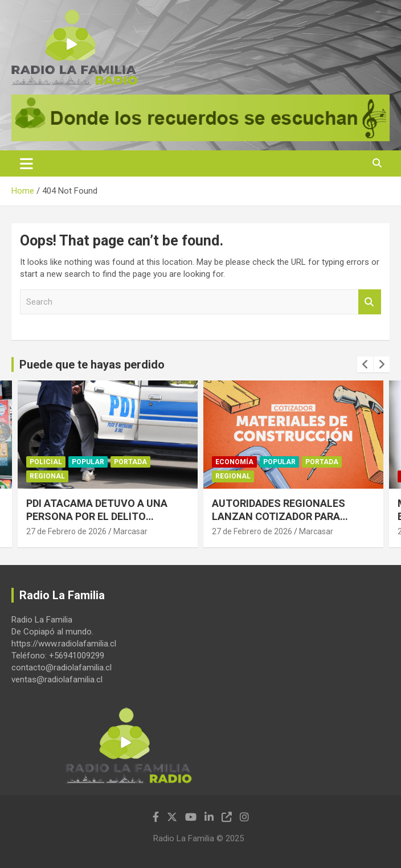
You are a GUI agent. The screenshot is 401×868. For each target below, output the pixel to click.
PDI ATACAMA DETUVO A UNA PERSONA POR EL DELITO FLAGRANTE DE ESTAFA (97, 517)
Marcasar (130, 531)
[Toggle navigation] (26, 163)
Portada (130, 462)
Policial (46, 462)
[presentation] (365, 365)
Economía (234, 462)
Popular (88, 462)
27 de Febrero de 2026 (66, 531)
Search (370, 302)
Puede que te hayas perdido (92, 365)
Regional (47, 477)
